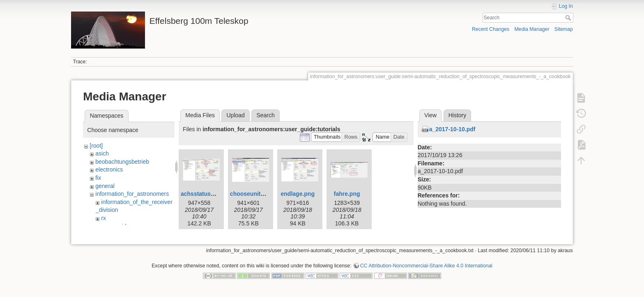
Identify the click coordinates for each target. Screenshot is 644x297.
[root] (96, 146)
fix (98, 178)
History (458, 115)
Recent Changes (491, 29)
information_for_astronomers (132, 194)
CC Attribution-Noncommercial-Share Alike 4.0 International (426, 270)
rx (103, 218)
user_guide (115, 226)
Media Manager (532, 29)
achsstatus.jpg (201, 194)
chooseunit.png (251, 194)
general (105, 186)
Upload (236, 115)
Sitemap (564, 29)
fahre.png (347, 194)
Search (569, 18)
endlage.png (298, 194)
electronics (109, 169)
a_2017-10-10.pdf (452, 129)
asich (102, 153)
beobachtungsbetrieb (122, 162)
